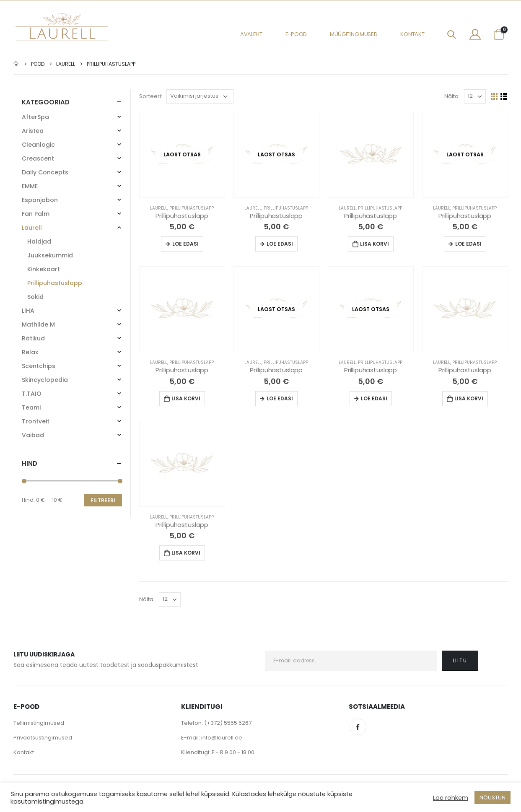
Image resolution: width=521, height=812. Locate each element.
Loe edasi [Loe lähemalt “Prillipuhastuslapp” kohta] (185, 244)
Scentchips (39, 366)
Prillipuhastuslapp (192, 208)
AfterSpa (35, 117)
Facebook (358, 727)
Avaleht (251, 34)
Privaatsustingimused (43, 738)
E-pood (296, 34)
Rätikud (33, 338)
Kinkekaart (44, 269)
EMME (30, 186)
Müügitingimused (354, 34)
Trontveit (36, 421)
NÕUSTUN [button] (492, 798)
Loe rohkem (451, 798)
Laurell (159, 208)
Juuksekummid (50, 255)
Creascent (38, 158)
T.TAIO (32, 394)
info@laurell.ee (222, 738)
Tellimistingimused (39, 723)
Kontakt (412, 34)
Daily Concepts (45, 172)
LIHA (28, 311)
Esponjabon (40, 200)
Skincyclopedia (45, 380)
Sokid (35, 297)
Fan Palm (36, 214)
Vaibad (33, 435)
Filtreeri (103, 500)
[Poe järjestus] (200, 96)
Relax (30, 352)
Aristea (33, 131)
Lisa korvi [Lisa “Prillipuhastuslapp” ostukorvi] (375, 244)
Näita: (452, 96)
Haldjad (39, 241)
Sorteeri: (151, 96)
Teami (31, 407)
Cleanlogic (38, 145)
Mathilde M (38, 324)
